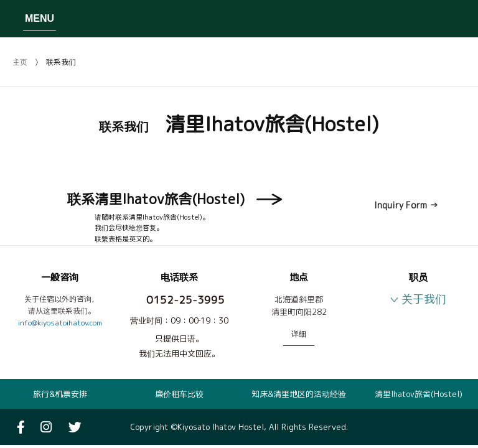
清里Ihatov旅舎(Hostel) (419, 394)
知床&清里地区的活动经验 (299, 394)
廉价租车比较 (179, 394)
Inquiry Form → (406, 205)
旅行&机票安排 (60, 394)
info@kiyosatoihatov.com (60, 323)
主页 (20, 62)
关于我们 (424, 299)
